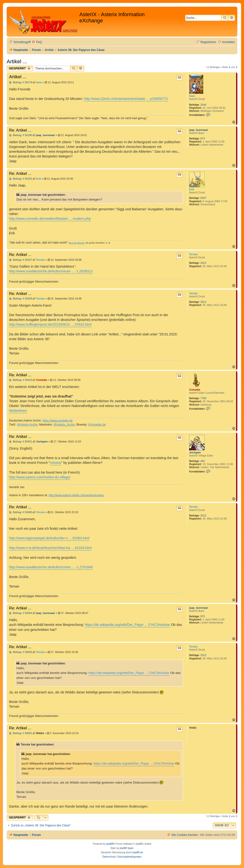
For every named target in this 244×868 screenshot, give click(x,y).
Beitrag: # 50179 (21, 82)
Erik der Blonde (77, 243)
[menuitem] (37, 42)
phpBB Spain (127, 848)
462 (203, 461)
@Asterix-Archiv (27, 425)
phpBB (110, 844)
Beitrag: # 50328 (21, 299)
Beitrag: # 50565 (21, 652)
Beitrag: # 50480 (21, 512)
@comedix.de (97, 425)
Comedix (195, 390)
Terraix (193, 254)
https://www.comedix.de (58, 421)
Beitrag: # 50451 (21, 442)
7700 (203, 398)
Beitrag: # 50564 (21, 613)
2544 (203, 105)
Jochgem (195, 452)
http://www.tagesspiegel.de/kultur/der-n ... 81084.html (49, 538)
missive (56, 463)
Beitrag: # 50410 (21, 380)
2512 (203, 263)
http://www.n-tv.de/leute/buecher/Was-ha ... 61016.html (50, 548)
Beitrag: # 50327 (21, 260)
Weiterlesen (18, 411)
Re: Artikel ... (20, 130)
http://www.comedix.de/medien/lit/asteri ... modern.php (50, 219)
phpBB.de (138, 852)
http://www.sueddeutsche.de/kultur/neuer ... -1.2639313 (51, 271)
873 (203, 138)
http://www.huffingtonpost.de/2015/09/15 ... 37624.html (50, 324)
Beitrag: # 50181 (21, 179)
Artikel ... (17, 61)
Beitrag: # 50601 (21, 733)
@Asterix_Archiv (64, 425)
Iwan (192, 96)
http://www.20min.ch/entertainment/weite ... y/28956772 (126, 99)
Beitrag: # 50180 (21, 135)
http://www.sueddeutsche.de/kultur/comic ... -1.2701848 (51, 567)
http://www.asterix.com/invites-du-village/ (40, 477)
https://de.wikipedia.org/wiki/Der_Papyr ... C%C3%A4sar (127, 625)
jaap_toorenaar (199, 130)
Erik (192, 189)
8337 (203, 198)
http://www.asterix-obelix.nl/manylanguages (76, 495)
